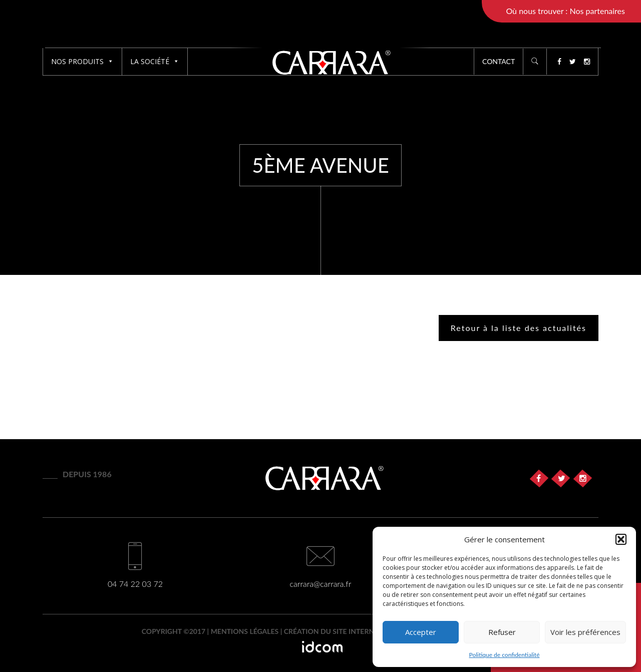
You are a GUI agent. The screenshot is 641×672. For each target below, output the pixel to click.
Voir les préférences (585, 632)
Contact (499, 61)
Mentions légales (245, 631)
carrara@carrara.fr (321, 584)
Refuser (502, 632)
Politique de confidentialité (505, 655)
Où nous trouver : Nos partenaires (565, 11)
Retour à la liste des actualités (519, 328)
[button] (621, 539)
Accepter (421, 632)
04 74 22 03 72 (135, 584)
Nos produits (82, 61)
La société (155, 61)
